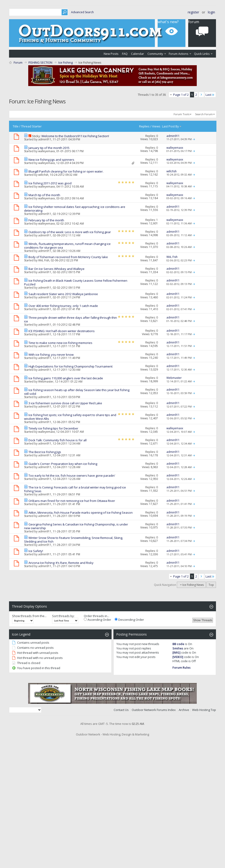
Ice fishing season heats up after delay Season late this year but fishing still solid (77, 392)
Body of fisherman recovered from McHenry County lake (68, 257)
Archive (184, 710)
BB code (178, 644)
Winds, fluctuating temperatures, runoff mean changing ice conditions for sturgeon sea (67, 246)
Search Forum (204, 114)
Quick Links (202, 54)
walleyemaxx (47, 151)
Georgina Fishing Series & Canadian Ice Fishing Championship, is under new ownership (76, 526)
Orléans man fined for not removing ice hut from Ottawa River (72, 501)
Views (156, 126)
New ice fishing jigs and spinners (51, 160)
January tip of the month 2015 (49, 148)
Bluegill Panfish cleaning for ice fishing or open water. (66, 171)
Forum (18, 62)
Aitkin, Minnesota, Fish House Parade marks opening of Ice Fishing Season (81, 513)
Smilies (178, 648)
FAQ (125, 54)
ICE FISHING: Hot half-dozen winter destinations (62, 331)
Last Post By (172, 126)
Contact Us (121, 710)
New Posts (111, 54)
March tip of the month (44, 195)
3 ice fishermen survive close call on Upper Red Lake (65, 403)
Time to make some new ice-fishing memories (60, 343)
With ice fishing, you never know (51, 355)
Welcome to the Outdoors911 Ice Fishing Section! (75, 136)
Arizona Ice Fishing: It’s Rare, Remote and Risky (61, 563)
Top (211, 585)
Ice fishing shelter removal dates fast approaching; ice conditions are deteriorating (75, 209)
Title (16, 126)
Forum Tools (181, 114)
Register (193, 12)
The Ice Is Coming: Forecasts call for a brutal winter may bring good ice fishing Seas (75, 489)
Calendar (137, 54)
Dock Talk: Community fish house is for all (58, 440)
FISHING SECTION (40, 62)
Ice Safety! (36, 551)
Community (155, 54)
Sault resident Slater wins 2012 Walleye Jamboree (63, 294)
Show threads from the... (29, 616)
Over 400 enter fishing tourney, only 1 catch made (63, 306)
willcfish (43, 175)
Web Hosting (201, 710)
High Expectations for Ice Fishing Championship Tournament (70, 366)
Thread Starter (31, 126)
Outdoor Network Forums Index (154, 710)
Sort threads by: (63, 616)
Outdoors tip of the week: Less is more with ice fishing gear (70, 232)
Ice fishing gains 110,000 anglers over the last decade (66, 378)
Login (211, 12)
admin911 (45, 139)
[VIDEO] (178, 657)
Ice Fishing (66, 62)
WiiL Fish (44, 260)
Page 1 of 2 (181, 95)
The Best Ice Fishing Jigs (45, 452)
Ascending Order (97, 620)
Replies (144, 126)
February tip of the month (46, 220)
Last (210, 95)
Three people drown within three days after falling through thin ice (70, 319)
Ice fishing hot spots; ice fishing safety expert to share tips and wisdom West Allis (70, 417)
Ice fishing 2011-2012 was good (50, 183)
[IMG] (177, 652)
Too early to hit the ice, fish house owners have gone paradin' (72, 476)
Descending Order (129, 620)
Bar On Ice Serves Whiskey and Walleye (56, 269)
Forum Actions (179, 54)
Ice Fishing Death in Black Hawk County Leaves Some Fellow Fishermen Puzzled (76, 282)
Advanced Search (82, 12)
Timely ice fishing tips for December (53, 428)
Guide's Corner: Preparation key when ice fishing (63, 464)
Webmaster (46, 381)
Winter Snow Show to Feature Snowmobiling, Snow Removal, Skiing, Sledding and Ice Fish (73, 540)
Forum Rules (181, 667)
